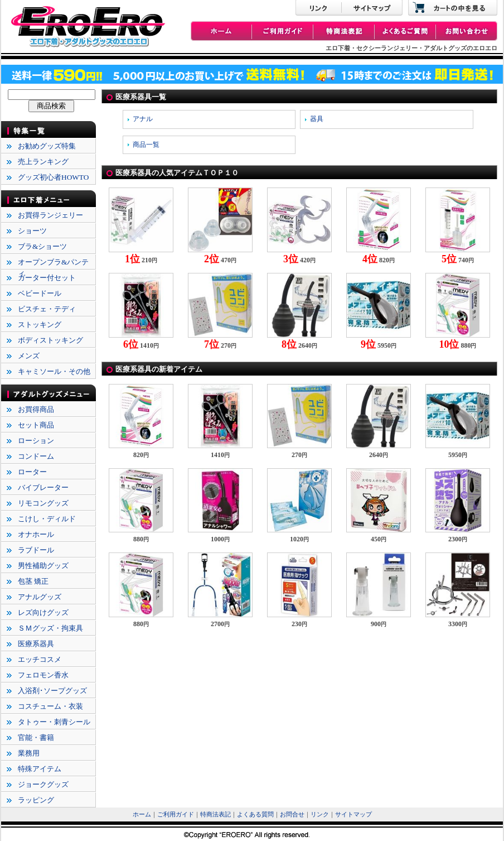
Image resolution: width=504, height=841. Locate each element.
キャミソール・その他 (54, 371)
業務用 (29, 753)
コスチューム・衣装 (50, 706)
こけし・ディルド (47, 519)
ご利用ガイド (176, 814)
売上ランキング (43, 162)
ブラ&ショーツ (42, 246)
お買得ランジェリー (50, 215)
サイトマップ (353, 814)
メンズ (29, 356)
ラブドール (36, 550)
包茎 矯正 (33, 581)
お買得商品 (36, 409)
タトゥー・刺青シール (54, 722)
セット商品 (36, 425)
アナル (143, 119)
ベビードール (40, 293)
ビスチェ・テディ (47, 309)
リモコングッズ (43, 503)
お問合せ (292, 814)
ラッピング (36, 800)
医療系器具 (36, 644)
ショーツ (32, 231)
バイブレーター (43, 487)
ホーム (142, 814)
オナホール (36, 534)
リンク (320, 814)
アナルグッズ (40, 597)
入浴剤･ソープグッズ (52, 691)
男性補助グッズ (43, 566)
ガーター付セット (47, 278)
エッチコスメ (40, 659)
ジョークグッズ (43, 784)
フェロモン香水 (43, 675)
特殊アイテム (40, 769)
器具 (317, 119)
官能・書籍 (36, 737)
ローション (36, 441)
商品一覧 (146, 145)
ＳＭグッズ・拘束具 (50, 628)
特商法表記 (215, 814)
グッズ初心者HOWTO (53, 177)
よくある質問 (255, 814)
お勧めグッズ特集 (47, 146)
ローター (32, 472)
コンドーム (36, 456)
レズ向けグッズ (43, 612)
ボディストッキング (50, 340)
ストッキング (40, 325)
